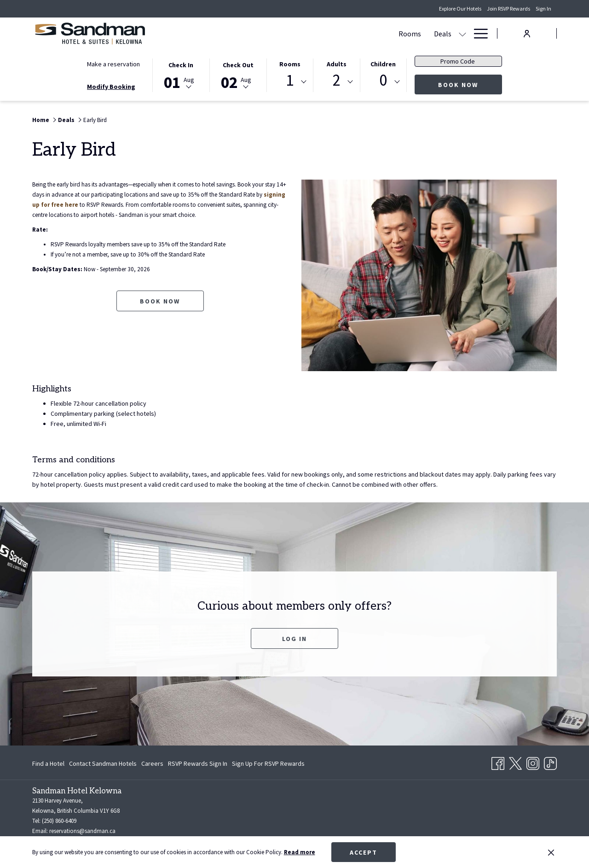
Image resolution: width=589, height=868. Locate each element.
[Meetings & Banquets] (321, 33)
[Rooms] (224, 33)
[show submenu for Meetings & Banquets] (365, 33)
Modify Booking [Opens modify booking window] (111, 87)
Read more (300, 852)
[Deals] (257, 33)
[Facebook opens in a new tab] (498, 762)
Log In (294, 639)
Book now (470, 84)
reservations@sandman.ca (82, 831)
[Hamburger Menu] (477, 33)
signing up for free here (118, 205)
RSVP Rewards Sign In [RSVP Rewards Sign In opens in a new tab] (198, 765)
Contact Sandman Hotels (103, 763)
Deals (66, 120)
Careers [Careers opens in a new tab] (152, 765)
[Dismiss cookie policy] (551, 852)
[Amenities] (435, 33)
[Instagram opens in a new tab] (533, 762)
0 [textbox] (383, 80)
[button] (181, 75)
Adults (337, 64)
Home (41, 120)
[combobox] (290, 82)
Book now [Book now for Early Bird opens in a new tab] (160, 311)
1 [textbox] (290, 80)
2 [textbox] (337, 80)
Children (383, 64)
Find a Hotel (48, 763)
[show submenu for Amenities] (462, 33)
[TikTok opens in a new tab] (550, 762)
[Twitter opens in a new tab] (515, 762)
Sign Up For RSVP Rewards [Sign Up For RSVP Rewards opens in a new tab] (268, 765)
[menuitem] (49, 763)
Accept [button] (364, 852)
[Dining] (387, 33)
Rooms (290, 64)
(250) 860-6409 (59, 821)
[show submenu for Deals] (277, 33)
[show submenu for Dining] (408, 33)
